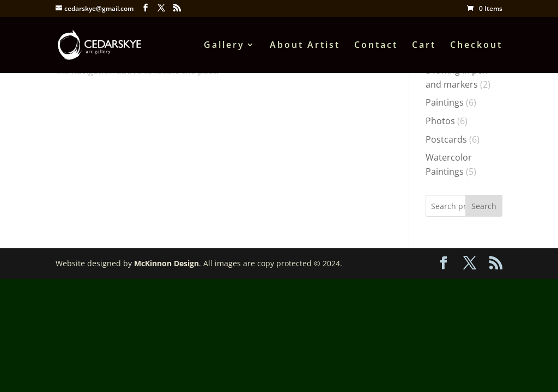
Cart (424, 46)
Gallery (224, 46)
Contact (376, 46)
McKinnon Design (166, 263)
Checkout (476, 46)
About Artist (305, 46)
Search (484, 206)
